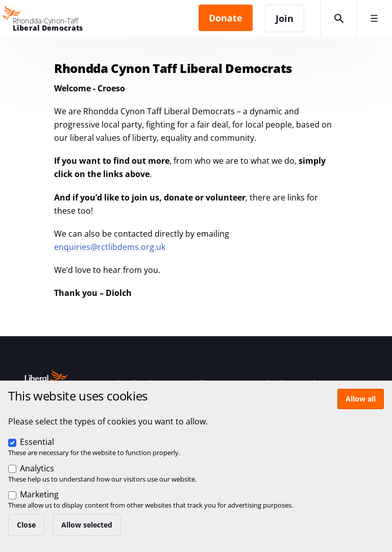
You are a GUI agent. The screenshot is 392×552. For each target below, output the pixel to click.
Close (26, 525)
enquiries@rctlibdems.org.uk (110, 247)
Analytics (37, 468)
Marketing (39, 494)
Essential (37, 442)
